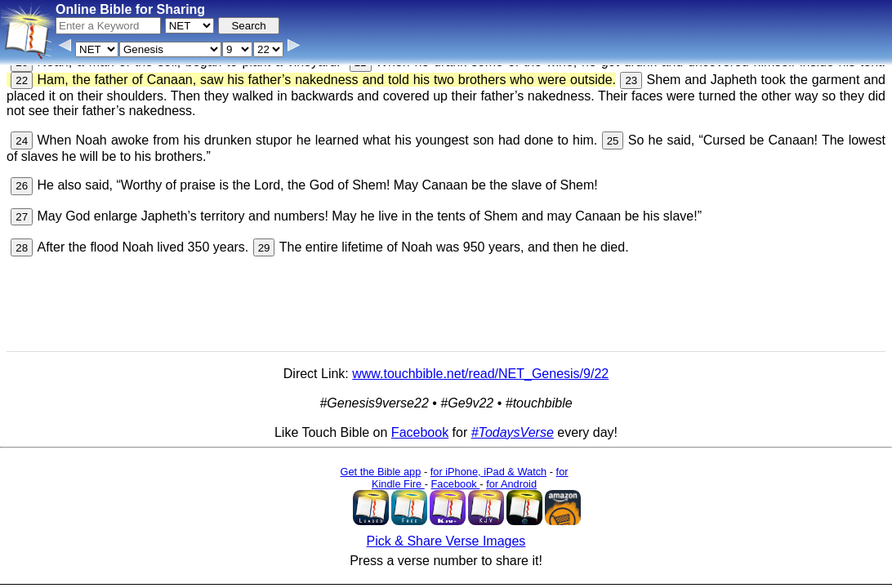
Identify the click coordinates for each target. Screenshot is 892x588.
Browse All (363, 575)
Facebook (420, 426)
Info (273, 575)
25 (613, 134)
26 (22, 179)
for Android (511, 477)
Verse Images (430, 575)
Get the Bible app (380, 465)
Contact (310, 575)
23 (631, 74)
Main (621, 544)
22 (22, 74)
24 (22, 134)
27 (22, 210)
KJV (653, 544)
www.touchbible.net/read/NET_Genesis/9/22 (480, 367)
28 (22, 241)
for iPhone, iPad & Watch (489, 465)
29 (264, 241)
